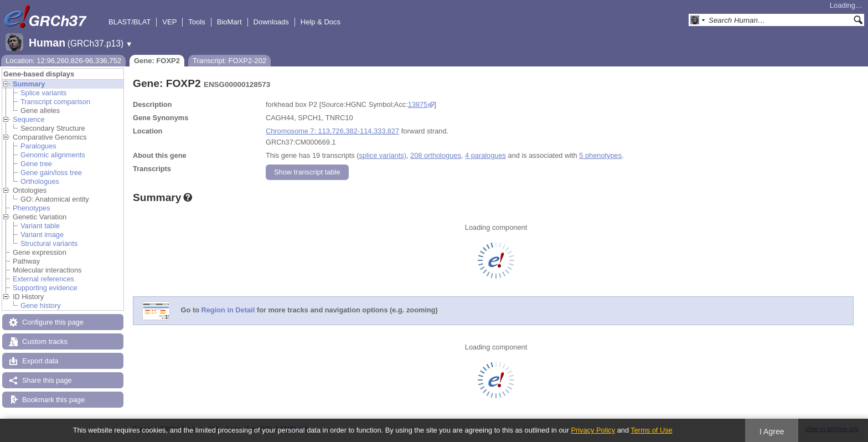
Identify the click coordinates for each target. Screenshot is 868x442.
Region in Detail (228, 310)
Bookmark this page (53, 400)
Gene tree (36, 164)
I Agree (772, 431)
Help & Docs (321, 22)
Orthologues (40, 181)
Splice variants (43, 93)
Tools (197, 22)
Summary (29, 84)
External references (43, 279)
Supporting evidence (45, 288)
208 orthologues (436, 155)
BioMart (229, 22)
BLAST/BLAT (130, 22)
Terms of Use (651, 430)
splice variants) (383, 155)
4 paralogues (485, 155)
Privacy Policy (593, 430)
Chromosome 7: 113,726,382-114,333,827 (332, 131)
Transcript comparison (55, 102)
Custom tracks (45, 341)
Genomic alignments (53, 155)
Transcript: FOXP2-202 (229, 61)
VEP (169, 22)
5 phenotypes (600, 155)
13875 (418, 104)
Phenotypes (32, 208)
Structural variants (49, 243)
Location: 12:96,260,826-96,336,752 (63, 61)
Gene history (41, 305)
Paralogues (38, 146)
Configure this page (53, 322)
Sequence (29, 119)
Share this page (47, 380)
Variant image (42, 235)
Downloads (271, 22)
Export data (40, 361)
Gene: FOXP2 (157, 61)
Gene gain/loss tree (51, 173)
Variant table (40, 226)
